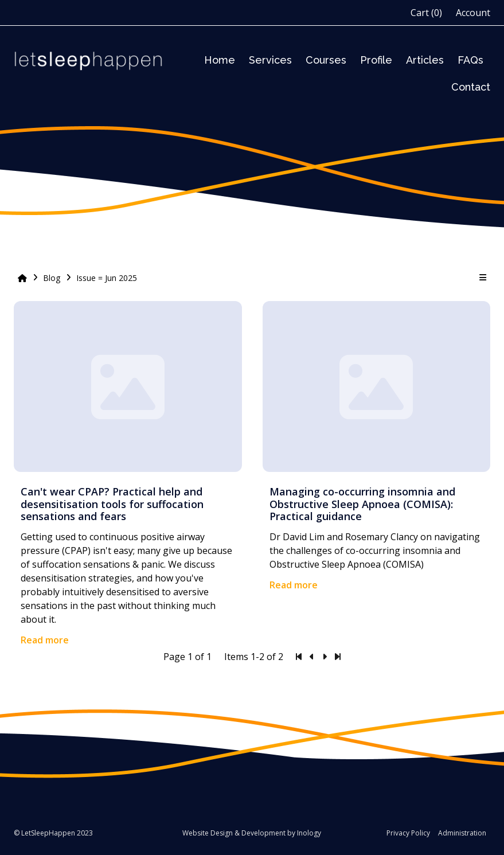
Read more (45, 640)
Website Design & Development (234, 833)
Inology (309, 833)
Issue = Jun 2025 (107, 278)
